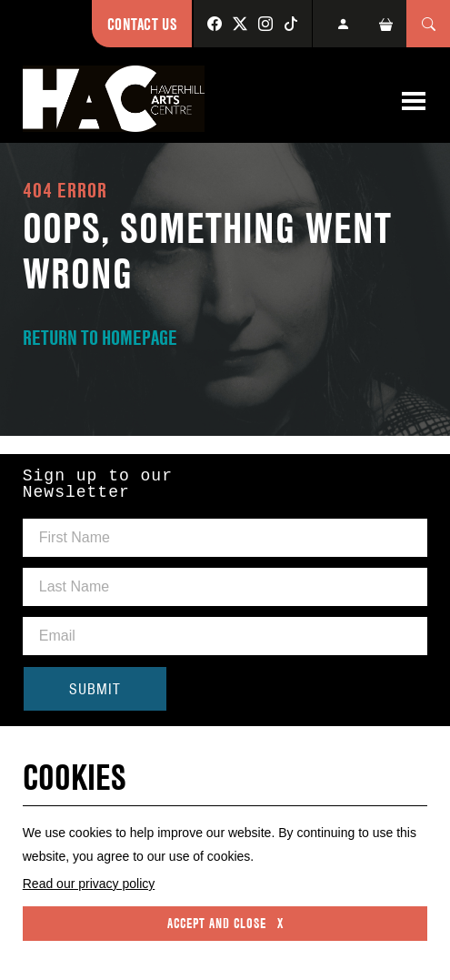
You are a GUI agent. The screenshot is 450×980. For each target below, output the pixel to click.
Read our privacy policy (89, 884)
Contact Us (142, 24)
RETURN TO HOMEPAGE (100, 338)
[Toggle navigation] (414, 101)
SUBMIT (95, 689)
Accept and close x (225, 924)
